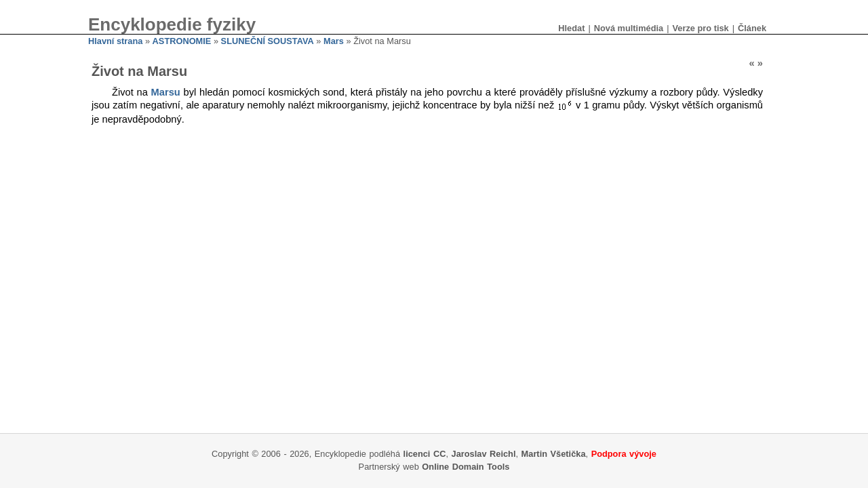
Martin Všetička (554, 454)
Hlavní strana (115, 41)
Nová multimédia (629, 28)
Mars (334, 41)
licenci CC (425, 454)
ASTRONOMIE (182, 41)
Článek (752, 28)
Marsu (166, 92)
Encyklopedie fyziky (172, 24)
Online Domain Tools (466, 467)
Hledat (571, 28)
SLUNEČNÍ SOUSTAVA (268, 41)
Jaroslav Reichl (484, 454)
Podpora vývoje (624, 454)
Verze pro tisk (700, 28)
